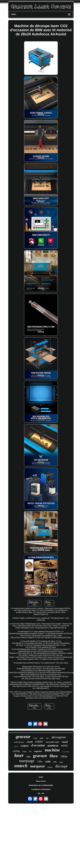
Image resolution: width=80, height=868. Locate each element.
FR (43, 793)
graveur (23, 737)
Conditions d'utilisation (41, 789)
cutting (16, 751)
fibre (54, 756)
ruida (48, 762)
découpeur (59, 737)
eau (28, 756)
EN (39, 793)
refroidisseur (19, 742)
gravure (40, 756)
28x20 (16, 746)
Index (41, 777)
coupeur (25, 746)
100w (64, 756)
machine (52, 750)
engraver (38, 751)
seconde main (52, 742)
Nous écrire (41, 781)
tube (47, 738)
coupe (35, 738)
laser (19, 755)
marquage (27, 761)
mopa (24, 752)
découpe (61, 766)
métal (64, 745)
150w (55, 762)
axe (30, 751)
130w (40, 761)
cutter (39, 741)
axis (42, 738)
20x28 (61, 762)
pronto (50, 767)
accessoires (66, 752)
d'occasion (38, 745)
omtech (21, 766)
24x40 (30, 742)
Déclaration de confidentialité (41, 785)
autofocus (53, 746)
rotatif (65, 742)
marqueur (38, 766)
